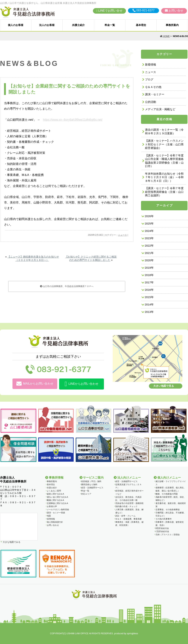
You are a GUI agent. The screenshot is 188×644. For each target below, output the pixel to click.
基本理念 (141, 25)
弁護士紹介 (78, 25)
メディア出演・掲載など (160, 109)
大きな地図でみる (11, 542)
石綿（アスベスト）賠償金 (168, 535)
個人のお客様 (16, 25)
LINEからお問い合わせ (82, 384)
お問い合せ (174, 11)
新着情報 (151, 64)
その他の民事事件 (164, 519)
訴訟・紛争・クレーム (125, 516)
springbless (132, 634)
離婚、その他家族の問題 (167, 494)
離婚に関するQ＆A (55, 500)
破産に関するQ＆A (55, 494)
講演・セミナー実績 (56, 513)
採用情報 (51, 519)
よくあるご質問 (54, 491)
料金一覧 (110, 25)
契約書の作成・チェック (126, 506)
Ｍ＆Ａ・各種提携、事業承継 (128, 519)
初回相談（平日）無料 (91, 481)
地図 (49, 516)
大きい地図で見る (164, 386)
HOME (165, 36)
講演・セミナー (155, 94)
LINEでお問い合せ (109, 11)
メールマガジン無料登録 (58, 509)
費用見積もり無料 (89, 484)
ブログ (149, 79)
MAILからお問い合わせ (35, 384)
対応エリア (86, 494)
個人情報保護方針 (55, 522)
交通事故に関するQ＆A (57, 503)
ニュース (122, 235)
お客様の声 (52, 506)
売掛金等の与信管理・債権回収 (129, 503)
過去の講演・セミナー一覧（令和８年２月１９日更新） (164, 131)
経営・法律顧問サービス (92, 488)
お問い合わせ (53, 525)
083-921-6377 (144, 10)
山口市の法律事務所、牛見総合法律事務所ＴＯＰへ (67, 286)
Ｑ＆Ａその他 (153, 87)
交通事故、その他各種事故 (168, 509)
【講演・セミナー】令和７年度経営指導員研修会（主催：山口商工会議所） (164, 192)
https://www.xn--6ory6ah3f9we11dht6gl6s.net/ (73, 120)
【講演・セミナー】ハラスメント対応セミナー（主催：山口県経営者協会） (164, 144)
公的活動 (151, 102)
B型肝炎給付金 (162, 528)
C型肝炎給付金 (162, 531)
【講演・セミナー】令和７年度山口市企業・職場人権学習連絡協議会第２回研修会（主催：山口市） (164, 161)
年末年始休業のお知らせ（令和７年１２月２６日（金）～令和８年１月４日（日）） (164, 177)
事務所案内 (172, 25)
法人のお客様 (47, 25)
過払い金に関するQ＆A (57, 497)
